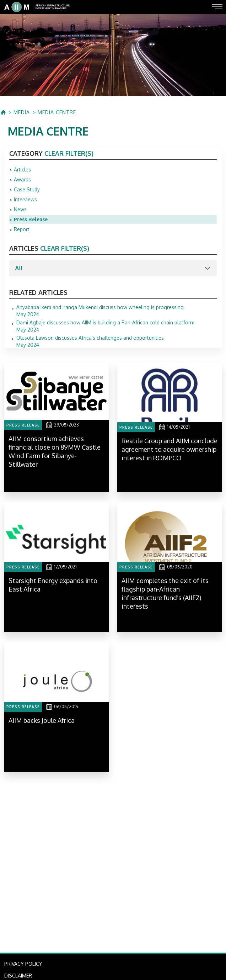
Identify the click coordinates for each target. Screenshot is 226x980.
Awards (22, 179)
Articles (22, 169)
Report (22, 229)
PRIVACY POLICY (23, 964)
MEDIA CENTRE (57, 112)
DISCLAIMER (18, 976)
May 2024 (100, 311)
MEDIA (22, 112)
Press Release (31, 219)
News (20, 209)
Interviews (25, 199)
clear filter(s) (69, 153)
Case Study (27, 189)
